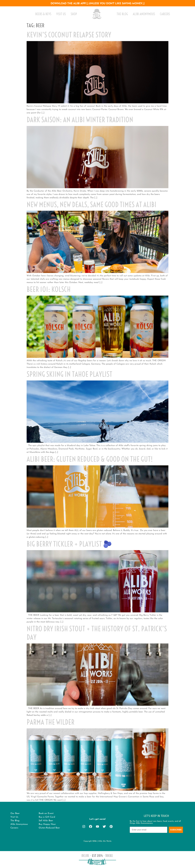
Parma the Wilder (50, 722)
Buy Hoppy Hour (47, 824)
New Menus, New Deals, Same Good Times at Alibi (91, 205)
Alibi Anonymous (144, 14)
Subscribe (176, 830)
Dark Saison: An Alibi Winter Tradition (80, 120)
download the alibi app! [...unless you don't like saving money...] (98, 4)
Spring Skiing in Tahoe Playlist (69, 374)
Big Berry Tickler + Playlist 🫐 (69, 544)
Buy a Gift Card (47, 817)
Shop (74, 14)
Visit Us (61, 14)
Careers (165, 14)
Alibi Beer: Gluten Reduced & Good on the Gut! (90, 459)
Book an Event (46, 813)
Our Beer (15, 813)
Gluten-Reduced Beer (49, 828)
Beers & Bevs (43, 14)
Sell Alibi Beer (46, 821)
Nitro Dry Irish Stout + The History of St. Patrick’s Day (97, 633)
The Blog (122, 14)
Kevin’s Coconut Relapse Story (69, 35)
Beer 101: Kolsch (49, 289)
